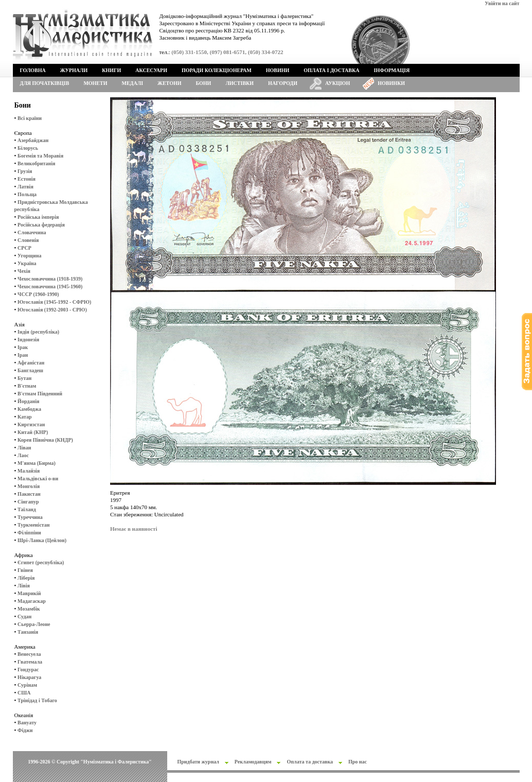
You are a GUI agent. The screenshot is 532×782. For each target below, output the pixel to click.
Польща (27, 194)
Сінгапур (28, 502)
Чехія (24, 271)
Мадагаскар (32, 601)
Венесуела (29, 654)
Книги (111, 70)
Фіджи (25, 730)
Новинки (391, 83)
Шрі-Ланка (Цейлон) (42, 540)
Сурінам (27, 685)
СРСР (24, 248)
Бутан (24, 378)
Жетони (169, 83)
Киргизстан (31, 424)
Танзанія (28, 632)
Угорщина (29, 256)
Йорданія (28, 401)
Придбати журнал (198, 762)
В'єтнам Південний (40, 394)
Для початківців (45, 83)
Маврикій (29, 593)
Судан (24, 616)
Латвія (25, 187)
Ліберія (26, 578)
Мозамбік (29, 609)
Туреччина (30, 517)
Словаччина (32, 232)
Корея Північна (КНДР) (45, 440)
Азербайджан (33, 140)
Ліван (24, 448)
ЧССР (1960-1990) (38, 294)
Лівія (24, 586)
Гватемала (30, 662)
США (24, 693)
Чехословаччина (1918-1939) (50, 279)
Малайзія (29, 471)
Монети (95, 83)
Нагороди (283, 83)
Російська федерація (41, 225)
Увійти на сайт (502, 3)
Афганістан (31, 363)
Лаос (23, 455)
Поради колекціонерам (217, 70)
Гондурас (28, 670)
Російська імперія (38, 217)
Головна (33, 70)
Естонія (26, 179)
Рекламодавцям (253, 762)
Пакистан (29, 494)
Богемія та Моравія (40, 156)
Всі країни (30, 118)
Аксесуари (151, 70)
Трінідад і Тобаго (37, 700)
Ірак (23, 347)
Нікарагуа (29, 677)
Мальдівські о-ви (38, 479)
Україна (27, 263)
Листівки (240, 83)
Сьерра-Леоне (34, 624)
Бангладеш (30, 370)
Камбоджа (29, 409)
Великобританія (36, 163)
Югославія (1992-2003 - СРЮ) (52, 310)
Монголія (29, 486)
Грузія (25, 171)
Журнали (74, 70)
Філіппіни (29, 533)
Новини (278, 70)
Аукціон (338, 83)
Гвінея (25, 570)
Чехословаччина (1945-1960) (50, 286)
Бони (204, 83)
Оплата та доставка (310, 762)
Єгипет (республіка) (41, 562)
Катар (24, 417)
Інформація (392, 70)
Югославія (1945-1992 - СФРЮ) (54, 302)
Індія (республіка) (38, 332)
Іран (23, 355)
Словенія (28, 240)
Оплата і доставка (331, 70)
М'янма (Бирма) (37, 463)
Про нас (358, 762)
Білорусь (28, 148)
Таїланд (27, 509)
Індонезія (28, 340)
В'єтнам (27, 386)
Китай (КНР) (33, 432)
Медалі (133, 83)
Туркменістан (34, 525)
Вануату (27, 723)
